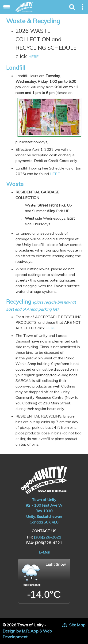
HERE (33, 57)
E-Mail (44, 552)
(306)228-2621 (48, 537)
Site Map (77, 625)
